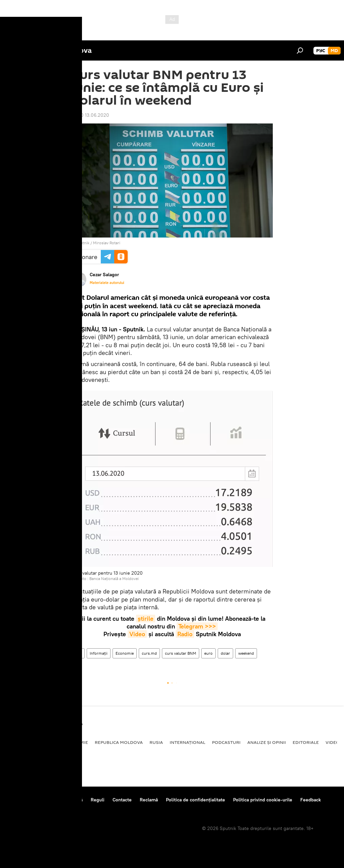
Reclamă (149, 800)
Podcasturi (226, 742)
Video (137, 634)
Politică (17, 742)
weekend (246, 653)
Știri (78, 653)
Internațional (187, 742)
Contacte (122, 800)
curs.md (149, 653)
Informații (99, 653)
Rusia (156, 742)
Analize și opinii (267, 742)
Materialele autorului (107, 283)
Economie (125, 653)
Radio (185, 634)
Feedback (311, 800)
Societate (45, 742)
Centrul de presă (65, 800)
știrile (146, 619)
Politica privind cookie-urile (263, 800)
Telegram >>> (197, 626)
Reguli (98, 800)
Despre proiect (23, 800)
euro (208, 653)
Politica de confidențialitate (196, 800)
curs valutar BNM (181, 653)
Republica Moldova (119, 742)
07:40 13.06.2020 (90, 115)
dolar (225, 653)
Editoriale (306, 742)
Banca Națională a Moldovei (114, 578)
